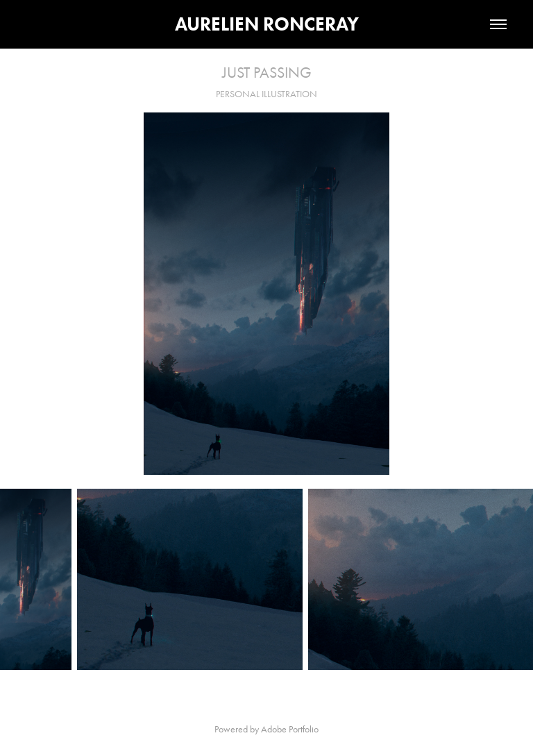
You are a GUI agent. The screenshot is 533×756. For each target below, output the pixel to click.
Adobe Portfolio (290, 729)
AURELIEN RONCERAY (267, 24)
